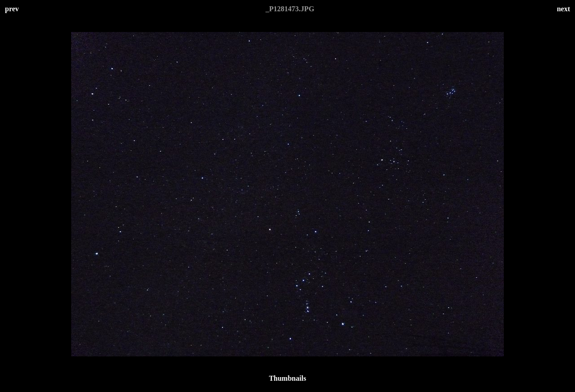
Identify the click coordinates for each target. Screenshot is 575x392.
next (564, 9)
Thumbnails (288, 378)
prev (12, 9)
